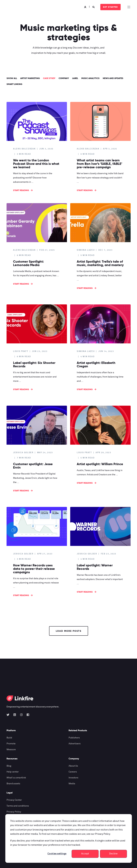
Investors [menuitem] (73, 778)
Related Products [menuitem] (78, 731)
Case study (49, 78)
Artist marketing (30, 78)
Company (64, 78)
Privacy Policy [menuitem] (14, 812)
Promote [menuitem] (11, 744)
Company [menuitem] (74, 759)
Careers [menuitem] (73, 772)
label (75, 78)
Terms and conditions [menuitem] (18, 806)
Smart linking (14, 84)
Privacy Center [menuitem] (14, 800)
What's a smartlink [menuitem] (16, 778)
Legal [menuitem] (10, 793)
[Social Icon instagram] (21, 715)
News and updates (113, 78)
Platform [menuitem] (11, 731)
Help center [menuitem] (13, 772)
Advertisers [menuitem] (75, 744)
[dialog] (68, 838)
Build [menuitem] (9, 738)
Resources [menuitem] (12, 759)
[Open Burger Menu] (129, 7)
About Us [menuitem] (73, 766)
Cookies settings (57, 854)
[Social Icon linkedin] (15, 715)
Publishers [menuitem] (74, 738)
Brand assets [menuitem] (13, 784)
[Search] (94, 7)
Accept (85, 854)
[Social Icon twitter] (9, 715)
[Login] (86, 7)
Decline (113, 854)
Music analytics (90, 78)
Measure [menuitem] (11, 750)
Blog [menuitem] (9, 766)
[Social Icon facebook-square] (27, 715)
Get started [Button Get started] (110, 7)
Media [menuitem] (72, 784)
